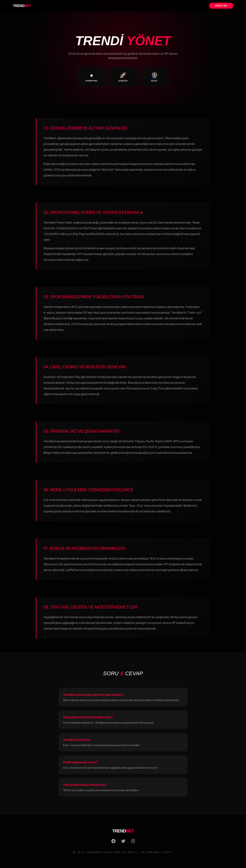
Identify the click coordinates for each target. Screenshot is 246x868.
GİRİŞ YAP (221, 6)
